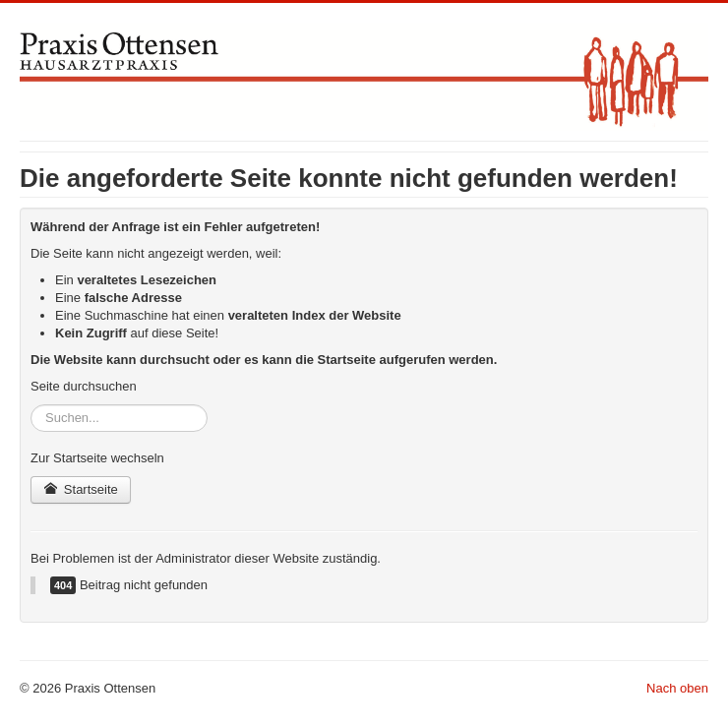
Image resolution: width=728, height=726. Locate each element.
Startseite (81, 489)
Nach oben (677, 688)
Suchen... (31, 405)
